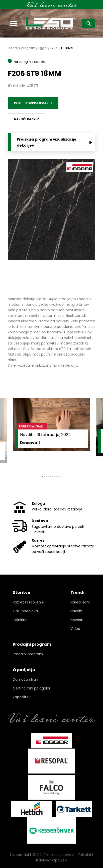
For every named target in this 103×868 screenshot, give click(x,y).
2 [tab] (45, 476)
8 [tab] (57, 476)
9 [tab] (59, 476)
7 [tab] (55, 476)
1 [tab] (43, 476)
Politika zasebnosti (60, 855)
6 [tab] (53, 476)
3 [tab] (47, 476)
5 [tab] (51, 476)
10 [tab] (61, 476)
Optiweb (60, 860)
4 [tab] (49, 476)
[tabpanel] (52, 433)
